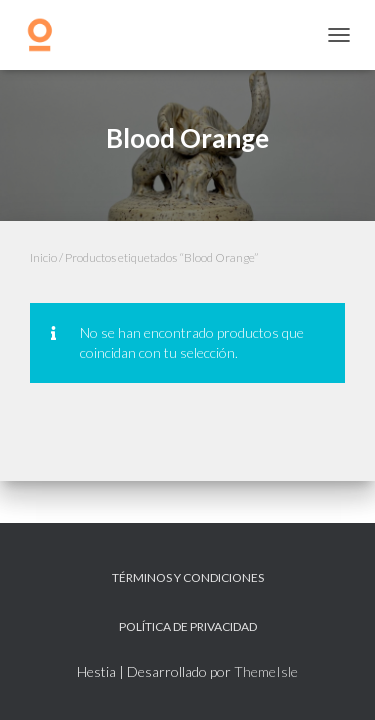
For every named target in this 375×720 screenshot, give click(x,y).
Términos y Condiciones (188, 577)
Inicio (43, 257)
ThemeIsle (266, 671)
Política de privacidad (188, 626)
